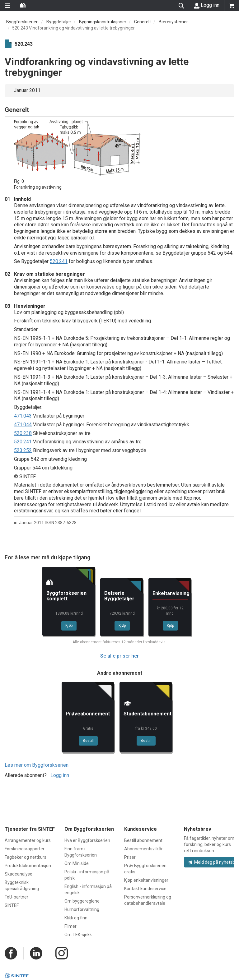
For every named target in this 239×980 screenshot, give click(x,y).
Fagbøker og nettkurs (26, 857)
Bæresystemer (173, 22)
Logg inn (207, 5)
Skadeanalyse (19, 874)
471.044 (23, 425)
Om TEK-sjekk (78, 935)
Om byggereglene (82, 901)
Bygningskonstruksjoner (103, 22)
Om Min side (77, 863)
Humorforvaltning (82, 909)
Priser (130, 857)
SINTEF (12, 905)
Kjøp (69, 626)
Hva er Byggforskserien (87, 840)
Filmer (70, 926)
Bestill (88, 741)
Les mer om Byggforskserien (37, 765)
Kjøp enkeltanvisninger (146, 880)
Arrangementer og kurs (28, 840)
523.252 (23, 450)
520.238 (23, 433)
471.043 (23, 416)
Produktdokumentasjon (28, 866)
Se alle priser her (119, 656)
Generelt (143, 22)
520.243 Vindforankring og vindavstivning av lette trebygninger (73, 28)
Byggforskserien (22, 22)
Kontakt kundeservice (145, 889)
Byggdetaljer (59, 22)
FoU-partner (16, 897)
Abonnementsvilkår (143, 849)
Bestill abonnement (143, 840)
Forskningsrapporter (25, 849)
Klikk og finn (76, 918)
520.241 (59, 261)
